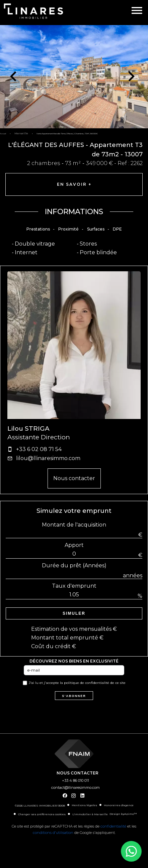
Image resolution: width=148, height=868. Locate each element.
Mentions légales (84, 805)
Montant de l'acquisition (74, 525)
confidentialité (113, 826)
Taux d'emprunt (74, 586)
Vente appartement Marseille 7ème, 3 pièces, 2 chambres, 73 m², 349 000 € (67, 134)
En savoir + (74, 184)
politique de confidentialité (87, 683)
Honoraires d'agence (119, 805)
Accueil (3, 134)
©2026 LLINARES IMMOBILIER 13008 (40, 806)
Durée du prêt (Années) (74, 565)
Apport (74, 545)
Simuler (74, 613)
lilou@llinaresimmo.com (48, 458)
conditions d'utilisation (53, 833)
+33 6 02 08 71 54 (39, 449)
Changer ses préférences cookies (42, 814)
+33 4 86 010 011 (76, 780)
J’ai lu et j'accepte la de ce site (77, 683)
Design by (123, 814)
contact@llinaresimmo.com (76, 787)
